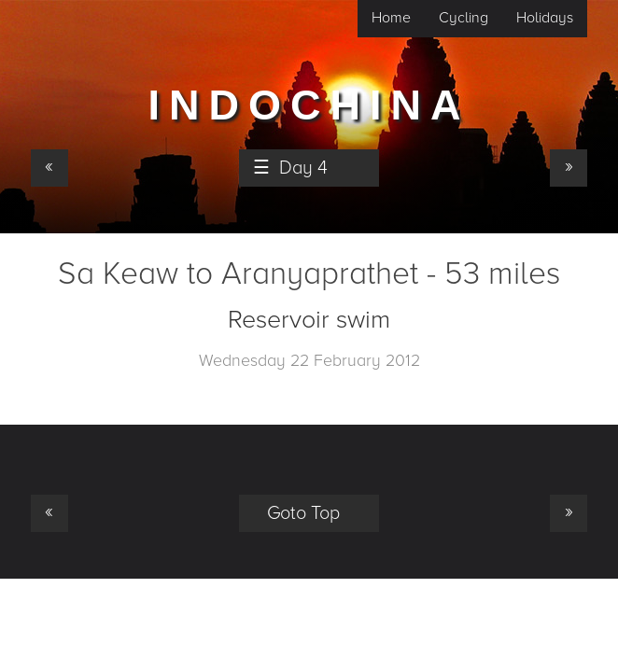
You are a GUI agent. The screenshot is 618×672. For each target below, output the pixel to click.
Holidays (545, 18)
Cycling (463, 18)
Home (391, 18)
